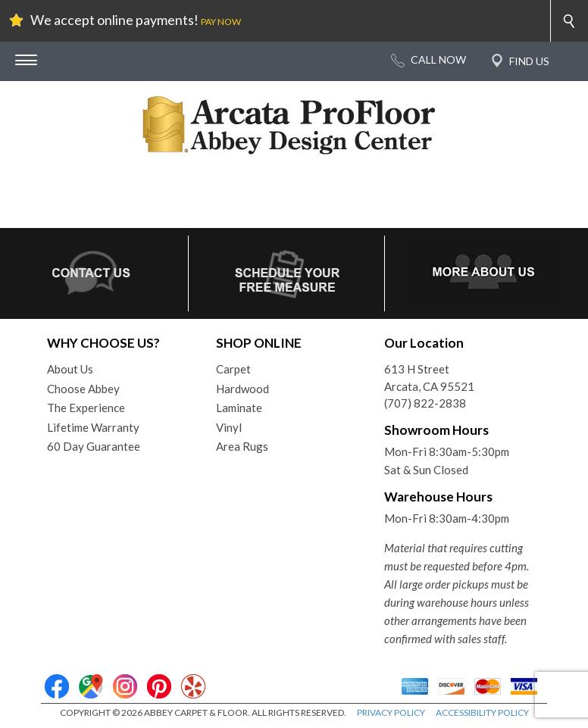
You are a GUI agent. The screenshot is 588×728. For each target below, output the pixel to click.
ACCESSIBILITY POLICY (482, 712)
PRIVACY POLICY (391, 712)
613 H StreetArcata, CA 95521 (429, 378)
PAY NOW (221, 22)
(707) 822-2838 (425, 403)
